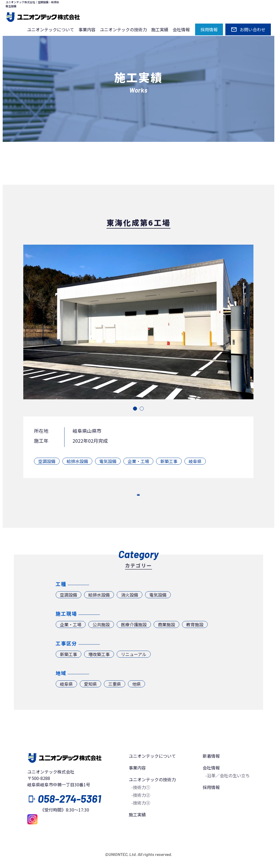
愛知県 (90, 696)
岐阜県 (195, 461)
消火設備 (130, 607)
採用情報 (211, 799)
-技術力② (141, 807)
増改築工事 (99, 666)
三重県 (115, 696)
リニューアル (134, 666)
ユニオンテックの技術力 (123, 29)
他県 (136, 696)
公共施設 (101, 636)
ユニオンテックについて (51, 29)
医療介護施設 (134, 636)
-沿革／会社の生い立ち (227, 787)
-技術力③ (141, 814)
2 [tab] (142, 409)
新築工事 (169, 461)
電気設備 (108, 461)
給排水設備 (77, 461)
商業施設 (166, 636)
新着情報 (211, 768)
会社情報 (181, 29)
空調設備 (47, 461)
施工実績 (160, 29)
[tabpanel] (138, 322)
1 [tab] (135, 409)
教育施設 (195, 636)
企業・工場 (138, 461)
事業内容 (87, 29)
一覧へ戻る (138, 501)
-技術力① (141, 799)
